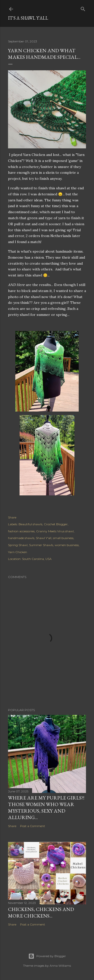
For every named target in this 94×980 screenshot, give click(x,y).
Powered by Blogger (47, 956)
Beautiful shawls (30, 524)
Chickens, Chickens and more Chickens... (41, 912)
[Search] (83, 8)
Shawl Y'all (44, 538)
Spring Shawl (18, 545)
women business (67, 545)
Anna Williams (60, 966)
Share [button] (12, 517)
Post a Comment (33, 826)
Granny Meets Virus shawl (55, 531)
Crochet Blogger (56, 524)
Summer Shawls (41, 545)
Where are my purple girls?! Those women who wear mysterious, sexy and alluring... (46, 808)
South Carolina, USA (37, 559)
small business (63, 538)
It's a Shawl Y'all (28, 18)
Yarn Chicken (18, 552)
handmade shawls (21, 538)
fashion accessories (21, 531)
